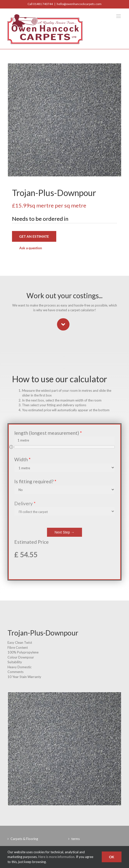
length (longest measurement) (48, 433)
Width (22, 459)
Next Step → (64, 532)
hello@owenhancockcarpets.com (79, 4)
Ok (112, 857)
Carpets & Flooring (24, 839)
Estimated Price (31, 542)
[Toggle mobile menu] (119, 16)
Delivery (25, 503)
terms (75, 839)
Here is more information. (57, 857)
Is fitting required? (35, 481)
